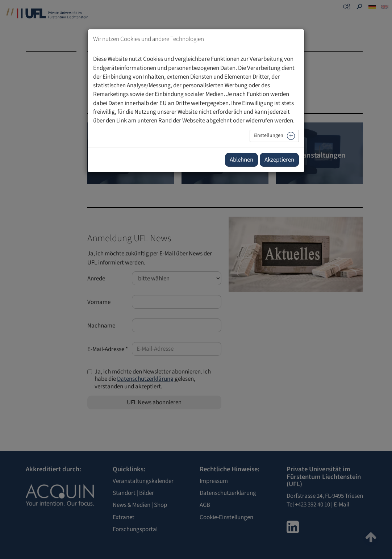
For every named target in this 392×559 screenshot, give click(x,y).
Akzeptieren (279, 160)
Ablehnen (241, 160)
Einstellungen (268, 135)
